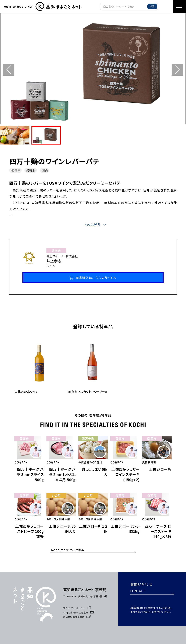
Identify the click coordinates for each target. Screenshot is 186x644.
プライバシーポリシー (77, 603)
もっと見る (68, 547)
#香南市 (15, 170)
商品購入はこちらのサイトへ (96, 278)
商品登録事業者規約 (77, 612)
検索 (152, 6)
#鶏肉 (44, 170)
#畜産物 (31, 170)
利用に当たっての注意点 (79, 607)
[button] (177, 70)
